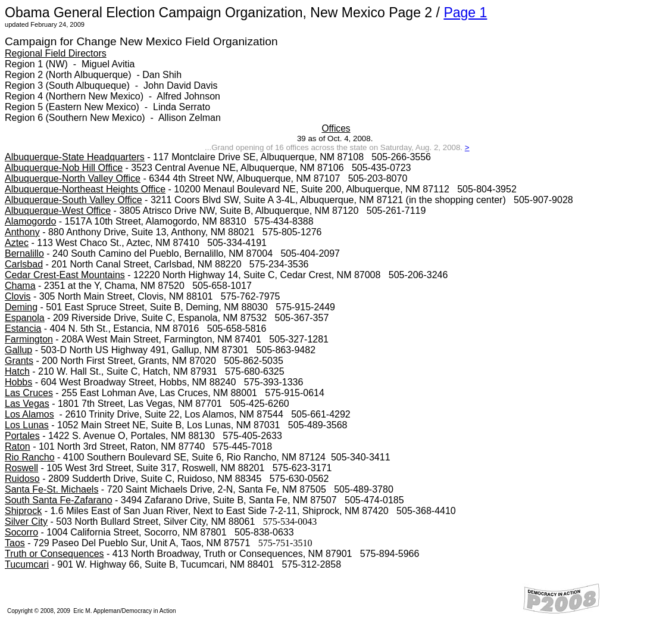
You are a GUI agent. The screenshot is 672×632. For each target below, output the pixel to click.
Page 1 (465, 13)
